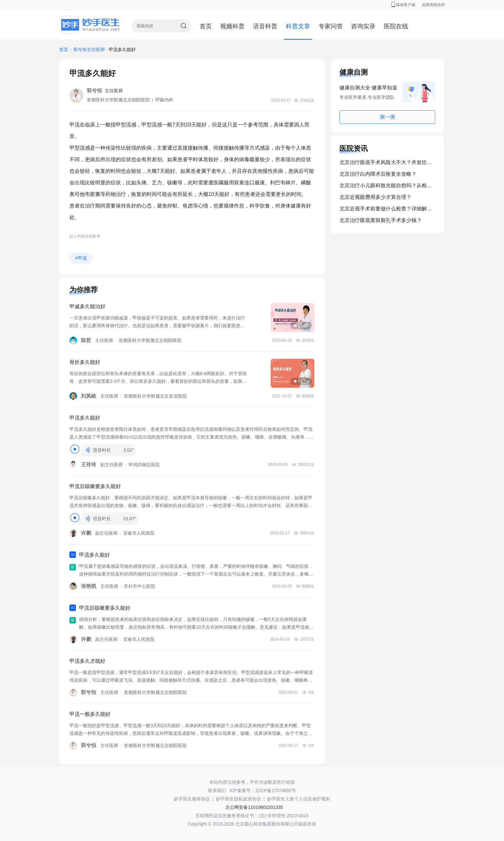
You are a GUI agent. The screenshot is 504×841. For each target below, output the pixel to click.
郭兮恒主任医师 (89, 50)
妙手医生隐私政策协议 (239, 799)
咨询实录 (363, 26)
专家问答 (331, 26)
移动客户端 (403, 5)
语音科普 (265, 26)
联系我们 (217, 790)
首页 (206, 26)
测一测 (387, 117)
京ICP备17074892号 (276, 790)
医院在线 (396, 26)
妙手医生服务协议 (192, 799)
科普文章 (298, 26)
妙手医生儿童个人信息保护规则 (299, 799)
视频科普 (232, 26)
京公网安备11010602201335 (254, 807)
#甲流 (81, 258)
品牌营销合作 (433, 5)
